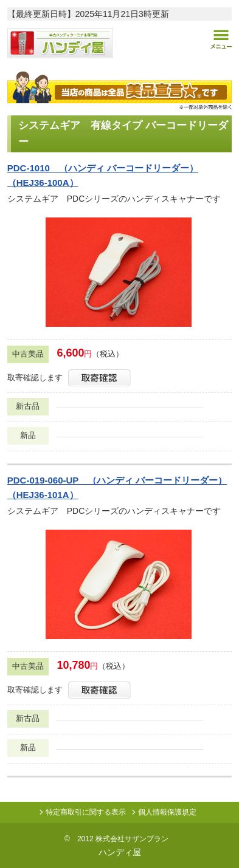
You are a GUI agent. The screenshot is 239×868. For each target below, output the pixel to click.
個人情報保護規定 (167, 812)
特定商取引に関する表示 (86, 812)
